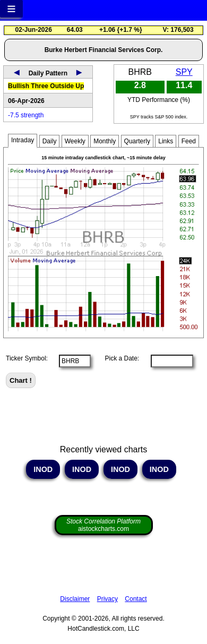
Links (166, 141)
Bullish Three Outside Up (46, 86)
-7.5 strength (26, 115)
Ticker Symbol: (27, 358)
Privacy (107, 599)
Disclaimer (75, 599)
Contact (136, 599)
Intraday (23, 140)
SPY (184, 72)
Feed (189, 141)
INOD (43, 469)
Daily (50, 141)
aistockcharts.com (103, 525)
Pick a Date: (118, 358)
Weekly (75, 141)
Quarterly (137, 141)
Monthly (105, 141)
